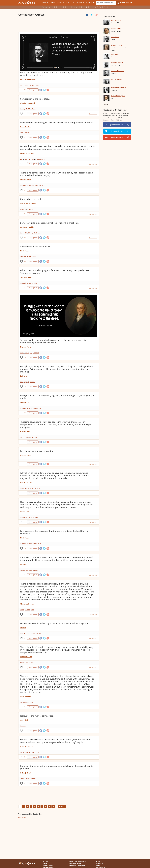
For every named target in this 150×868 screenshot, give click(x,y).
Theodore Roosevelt (28, 103)
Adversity (28, 85)
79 (24, 638)
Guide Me (33, 779)
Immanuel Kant (26, 657)
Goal (22, 133)
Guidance (23, 209)
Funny (31, 283)
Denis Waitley (25, 127)
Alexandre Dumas (27, 604)
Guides (27, 779)
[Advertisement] (59, 24)
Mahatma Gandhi (117, 63)
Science (28, 662)
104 (25, 261)
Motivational (34, 185)
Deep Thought (30, 752)
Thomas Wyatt (26, 455)
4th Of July (29, 353)
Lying (22, 85)
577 (25, 357)
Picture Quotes (78, 3)
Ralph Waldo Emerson (29, 79)
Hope (22, 610)
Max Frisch (24, 720)
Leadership (24, 233)
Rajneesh (24, 564)
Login (123, 3)
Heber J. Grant (26, 773)
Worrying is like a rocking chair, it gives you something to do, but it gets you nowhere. (57, 397)
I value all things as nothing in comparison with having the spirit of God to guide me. (57, 767)
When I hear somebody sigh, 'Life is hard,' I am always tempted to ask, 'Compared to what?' (55, 272)
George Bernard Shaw (118, 87)
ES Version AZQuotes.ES (77, 866)
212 (25, 386)
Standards (31, 209)
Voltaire (23, 628)
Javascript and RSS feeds (77, 861)
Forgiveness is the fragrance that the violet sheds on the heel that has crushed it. (55, 532)
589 (25, 90)
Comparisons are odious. (32, 199)
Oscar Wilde (115, 54)
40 (24, 190)
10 (53, 807)
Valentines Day (36, 633)
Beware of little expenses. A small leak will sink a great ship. (50, 223)
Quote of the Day (64, 3)
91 (24, 707)
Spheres (35, 517)
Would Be (31, 488)
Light (26, 382)
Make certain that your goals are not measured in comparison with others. (57, 123)
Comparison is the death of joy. (36, 247)
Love (22, 159)
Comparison (22, 817)
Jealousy (23, 570)
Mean (25, 702)
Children (27, 610)
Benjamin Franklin (27, 227)
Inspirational (24, 185)
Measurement (40, 159)
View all (106, 104)
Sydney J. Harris (26, 277)
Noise (37, 752)
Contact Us (100, 863)
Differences (33, 437)
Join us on (117, 125)
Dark (22, 382)
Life (36, 283)
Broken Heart (37, 544)
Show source (93, 114)
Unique (35, 570)
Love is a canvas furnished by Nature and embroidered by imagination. (56, 623)
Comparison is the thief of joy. (35, 99)
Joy (35, 109)
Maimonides (25, 511)
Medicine (36, 353)
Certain (26, 133)
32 (24, 164)
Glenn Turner (25, 402)
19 (24, 137)
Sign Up (129, 3)
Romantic (27, 633)
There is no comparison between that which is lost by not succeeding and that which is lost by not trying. (57, 174)
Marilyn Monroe (116, 79)
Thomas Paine (26, 347)
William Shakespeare (118, 96)
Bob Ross (24, 376)
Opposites (32, 382)
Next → (62, 807)
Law (27, 437)
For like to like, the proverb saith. (36, 451)
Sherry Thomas (26, 482)
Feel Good (29, 109)
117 (25, 548)
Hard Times (35, 85)
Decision (31, 702)
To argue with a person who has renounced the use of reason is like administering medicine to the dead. (54, 341)
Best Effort (42, 185)
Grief (33, 610)
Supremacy (39, 488)
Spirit (22, 779)
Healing (23, 109)
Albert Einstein (116, 20)
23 (24, 575)
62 (24, 114)
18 (24, 214)
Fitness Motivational (27, 257)
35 (24, 757)
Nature (22, 437)
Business (37, 233)
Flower (22, 662)
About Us (99, 861)
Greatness (23, 517)
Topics (53, 3)
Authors (45, 3)
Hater (22, 752)
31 (24, 731)
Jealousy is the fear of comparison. (37, 716)
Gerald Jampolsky (27, 153)
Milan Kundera (26, 696)
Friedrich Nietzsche (117, 71)
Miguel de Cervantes (28, 203)
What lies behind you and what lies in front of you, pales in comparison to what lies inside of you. (57, 74)
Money (31, 233)
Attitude (29, 570)
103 (25, 238)
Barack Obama (116, 28)
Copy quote (33, 90)
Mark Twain (25, 251)
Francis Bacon (25, 180)
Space (30, 517)
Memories (23, 488)
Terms (98, 866)
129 (25, 288)
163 (25, 413)
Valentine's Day (29, 159)
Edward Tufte (25, 431)
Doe (33, 662)
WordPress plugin (75, 863)
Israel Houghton (26, 746)
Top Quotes (91, 3)
